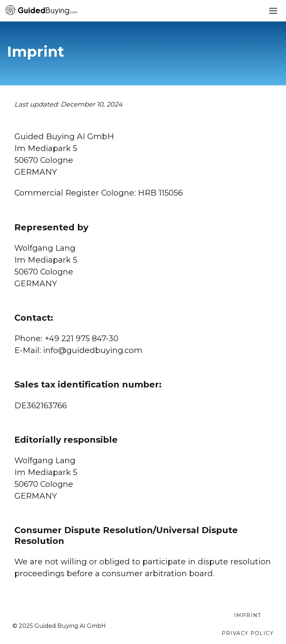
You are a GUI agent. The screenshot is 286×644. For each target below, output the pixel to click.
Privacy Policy (248, 633)
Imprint (248, 615)
